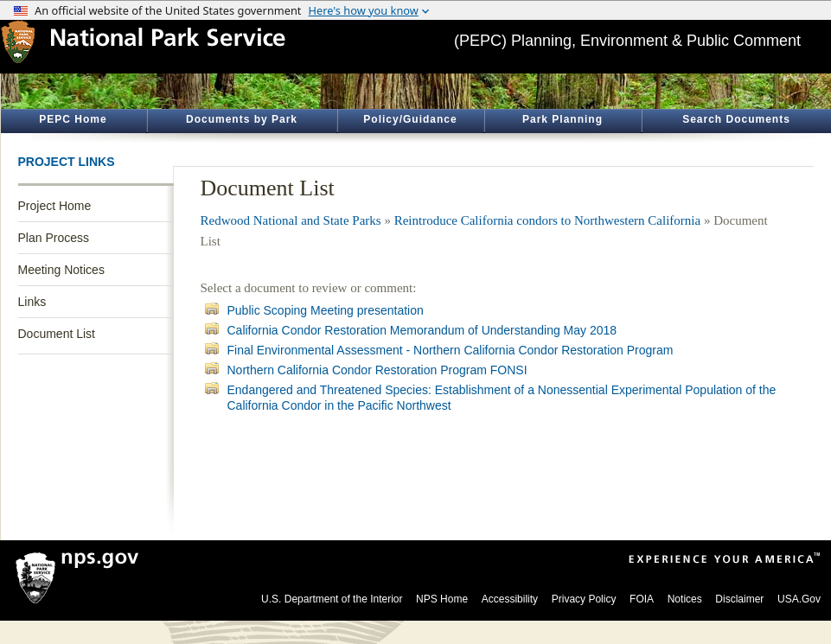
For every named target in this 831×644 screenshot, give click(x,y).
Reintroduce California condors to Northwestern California (548, 220)
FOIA (642, 599)
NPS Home (442, 599)
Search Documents (736, 119)
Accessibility (510, 599)
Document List (57, 334)
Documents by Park (242, 119)
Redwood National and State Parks (291, 220)
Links (32, 302)
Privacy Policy (584, 599)
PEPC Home (73, 119)
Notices (685, 599)
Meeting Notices (61, 270)
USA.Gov (799, 599)
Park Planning (563, 119)
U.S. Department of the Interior (332, 599)
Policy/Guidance (410, 119)
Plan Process (54, 238)
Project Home (55, 206)
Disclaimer (739, 599)
